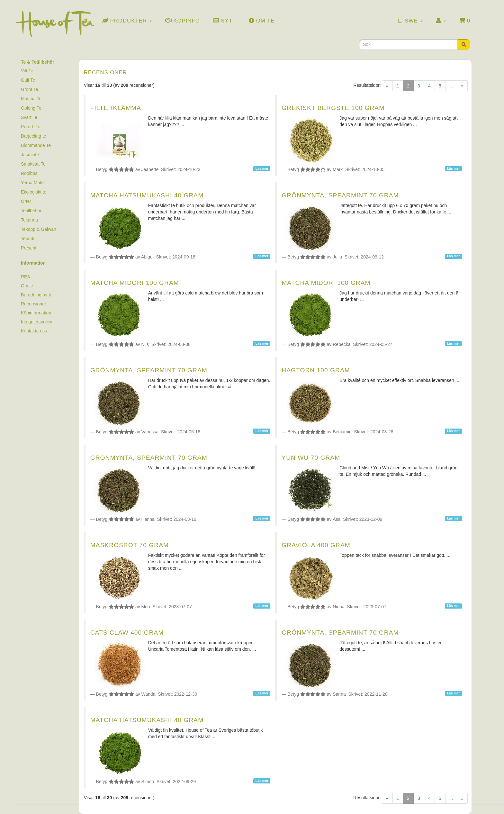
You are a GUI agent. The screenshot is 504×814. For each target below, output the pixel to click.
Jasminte (30, 155)
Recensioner (34, 304)
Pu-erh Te (31, 127)
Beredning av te (37, 295)
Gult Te (28, 80)
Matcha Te (31, 99)
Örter (26, 201)
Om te (27, 286)
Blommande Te (36, 145)
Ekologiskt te (34, 192)
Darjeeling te (34, 136)
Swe (410, 21)
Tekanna (29, 220)
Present (29, 248)
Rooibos (29, 173)
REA (26, 277)
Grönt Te (29, 89)
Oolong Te (31, 108)
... (451, 86)
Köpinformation (36, 313)
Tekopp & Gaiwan (39, 229)
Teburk (28, 239)
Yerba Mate (32, 183)
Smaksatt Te (33, 164)
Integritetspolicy (36, 322)
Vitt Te (27, 71)
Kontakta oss (34, 331)
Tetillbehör (31, 211)
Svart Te (29, 117)
